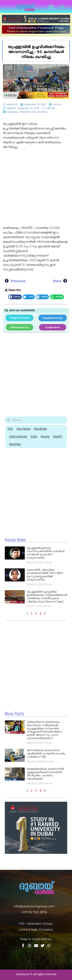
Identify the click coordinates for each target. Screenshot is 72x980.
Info (10, 429)
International (18, 436)
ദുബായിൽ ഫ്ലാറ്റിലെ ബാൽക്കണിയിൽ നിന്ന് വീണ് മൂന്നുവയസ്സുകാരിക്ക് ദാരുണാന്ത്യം (45, 575)
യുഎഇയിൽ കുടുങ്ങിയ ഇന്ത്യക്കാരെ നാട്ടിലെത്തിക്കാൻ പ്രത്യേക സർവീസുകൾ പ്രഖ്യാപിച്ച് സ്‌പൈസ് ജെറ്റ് (47, 596)
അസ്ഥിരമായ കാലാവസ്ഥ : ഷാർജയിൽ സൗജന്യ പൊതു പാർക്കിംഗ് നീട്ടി (46, 753)
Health (58, 436)
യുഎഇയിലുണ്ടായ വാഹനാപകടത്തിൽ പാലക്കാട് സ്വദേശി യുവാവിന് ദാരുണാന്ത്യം (46, 553)
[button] (51, 7)
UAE (34, 112)
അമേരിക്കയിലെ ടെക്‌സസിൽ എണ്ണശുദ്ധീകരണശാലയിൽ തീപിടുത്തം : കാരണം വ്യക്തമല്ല (45, 774)
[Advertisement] (36, 188)
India (34, 436)
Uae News (42, 112)
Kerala (45, 436)
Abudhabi (25, 112)
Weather (15, 444)
